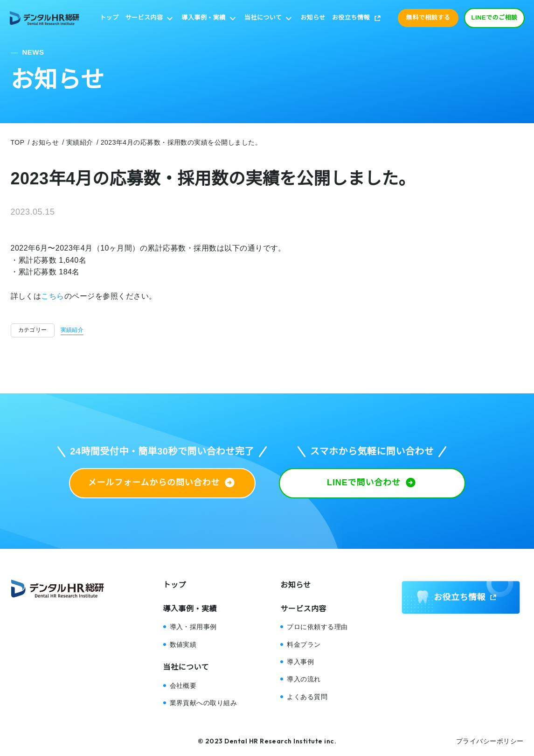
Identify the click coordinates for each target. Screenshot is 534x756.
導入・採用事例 (193, 627)
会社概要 (183, 686)
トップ (109, 17)
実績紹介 (72, 330)
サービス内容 (144, 17)
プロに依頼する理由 (317, 627)
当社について (263, 17)
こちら (52, 296)
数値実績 (183, 644)
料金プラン (304, 644)
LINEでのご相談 (495, 17)
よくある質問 (307, 697)
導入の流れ (304, 679)
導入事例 (300, 662)
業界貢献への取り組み (204, 703)
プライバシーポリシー (490, 741)
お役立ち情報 (351, 17)
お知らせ (313, 17)
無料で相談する (428, 17)
